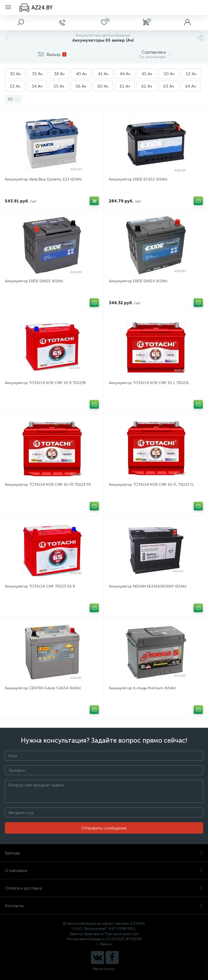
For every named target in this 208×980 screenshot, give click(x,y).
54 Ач (37, 86)
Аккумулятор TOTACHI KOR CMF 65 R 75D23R (45, 383)
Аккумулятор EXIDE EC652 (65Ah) (138, 179)
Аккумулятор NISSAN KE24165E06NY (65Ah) (148, 586)
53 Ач (15, 86)
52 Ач (191, 74)
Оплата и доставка (104, 888)
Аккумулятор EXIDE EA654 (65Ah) (138, 281)
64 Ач (191, 86)
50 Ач (169, 74)
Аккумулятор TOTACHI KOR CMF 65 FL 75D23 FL (152, 485)
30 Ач (15, 74)
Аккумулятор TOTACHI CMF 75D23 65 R (40, 586)
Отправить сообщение (104, 828)
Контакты (104, 906)
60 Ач (103, 86)
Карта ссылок (104, 969)
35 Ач (37, 74)
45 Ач (147, 74)
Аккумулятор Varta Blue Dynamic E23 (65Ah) (43, 179)
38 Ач (59, 74)
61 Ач (125, 86)
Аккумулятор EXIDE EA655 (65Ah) (34, 281)
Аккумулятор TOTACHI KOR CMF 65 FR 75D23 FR (48, 485)
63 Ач (169, 86)
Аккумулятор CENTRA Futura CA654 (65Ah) (43, 688)
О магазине (104, 871)
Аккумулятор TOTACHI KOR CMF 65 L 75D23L (149, 383)
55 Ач (59, 86)
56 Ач (81, 86)
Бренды (104, 853)
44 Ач (125, 74)
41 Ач (103, 74)
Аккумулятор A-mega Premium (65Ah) (142, 688)
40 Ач (81, 74)
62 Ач (147, 86)
